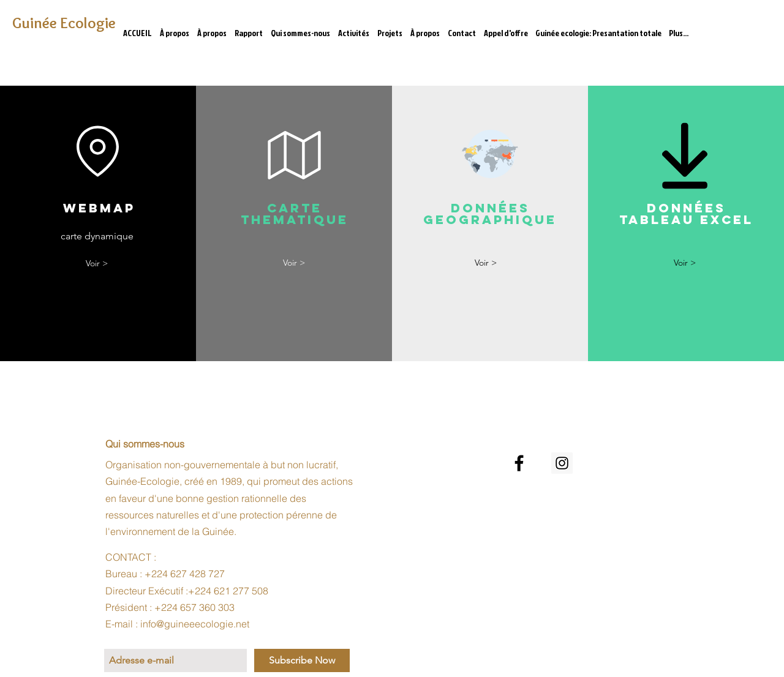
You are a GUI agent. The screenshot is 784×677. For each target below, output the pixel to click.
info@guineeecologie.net (195, 624)
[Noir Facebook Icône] (519, 463)
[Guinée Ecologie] (66, 23)
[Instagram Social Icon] (562, 463)
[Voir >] (97, 264)
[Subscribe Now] (302, 660)
